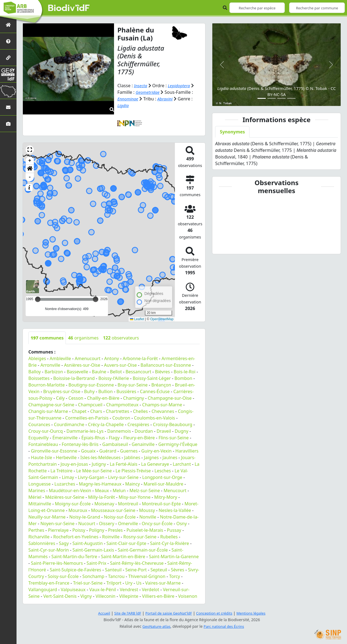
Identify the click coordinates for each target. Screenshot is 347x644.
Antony (112, 358)
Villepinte (129, 596)
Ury (129, 583)
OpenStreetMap (162, 319)
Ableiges (37, 358)
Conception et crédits (216, 613)
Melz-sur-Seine (145, 490)
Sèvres (177, 569)
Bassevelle (77, 371)
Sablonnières (42, 543)
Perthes (36, 530)
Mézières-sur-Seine (65, 497)
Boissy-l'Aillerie (114, 378)
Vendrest (129, 589)
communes (47, 338)
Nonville (148, 517)
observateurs (121, 338)
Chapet (79, 411)
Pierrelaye (58, 530)
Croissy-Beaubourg (173, 424)
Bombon (183, 378)
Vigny (86, 596)
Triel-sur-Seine (88, 583)
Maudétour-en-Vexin (70, 490)
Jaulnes (170, 457)
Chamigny (134, 398)
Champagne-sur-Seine (51, 404)
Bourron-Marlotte (47, 385)
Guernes (129, 451)
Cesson (76, 398)
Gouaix (88, 451)
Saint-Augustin (88, 543)
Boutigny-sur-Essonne (91, 385)
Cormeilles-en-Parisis (87, 418)
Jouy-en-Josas (74, 464)
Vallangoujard (43, 589)
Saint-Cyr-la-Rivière (170, 543)
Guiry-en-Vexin (156, 451)
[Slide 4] (291, 98)
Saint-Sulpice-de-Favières (76, 569)
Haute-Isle (41, 457)
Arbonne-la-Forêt (140, 358)
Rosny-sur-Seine (140, 536)
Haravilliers (187, 451)
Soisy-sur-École (63, 576)
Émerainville (65, 437)
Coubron (121, 418)
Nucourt (87, 523)
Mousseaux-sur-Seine (113, 510)
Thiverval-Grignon (147, 576)
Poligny (97, 530)
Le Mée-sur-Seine (94, 470)
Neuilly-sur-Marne (47, 517)
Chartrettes (117, 411)
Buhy (89, 391)
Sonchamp (93, 576)
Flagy (114, 437)
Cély (60, 398)
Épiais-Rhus (93, 437)
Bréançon (161, 385)
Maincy (132, 484)
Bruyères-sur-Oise (62, 391)
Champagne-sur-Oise (170, 398)
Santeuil (113, 569)
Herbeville (66, 457)
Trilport (114, 583)
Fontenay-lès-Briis (80, 444)
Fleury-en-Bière (139, 437)
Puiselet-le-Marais (145, 530)
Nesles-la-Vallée (175, 510)
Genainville (143, 444)
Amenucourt (88, 358)
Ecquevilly (39, 437)
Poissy (79, 530)
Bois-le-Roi (184, 371)
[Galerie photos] (8, 124)
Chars (96, 411)
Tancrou (116, 576)
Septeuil (159, 569)
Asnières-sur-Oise (82, 365)
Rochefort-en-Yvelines (76, 536)
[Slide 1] (262, 98)
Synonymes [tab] (232, 132)
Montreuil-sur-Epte (161, 503)
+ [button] (30, 160)
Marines (37, 490)
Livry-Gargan (91, 477)
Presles (115, 530)
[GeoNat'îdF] (8, 74)
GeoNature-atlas (155, 626)
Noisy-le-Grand (85, 517)
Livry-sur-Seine (123, 477)
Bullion (105, 391)
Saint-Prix (96, 563)
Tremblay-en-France (49, 583)
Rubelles (169, 536)
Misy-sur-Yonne (135, 497)
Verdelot (151, 589)
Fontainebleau (43, 444)
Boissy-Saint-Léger (152, 378)
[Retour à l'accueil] (8, 25)
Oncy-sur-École (157, 523)
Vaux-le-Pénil (103, 589)
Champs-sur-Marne (162, 404)
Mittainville (40, 503)
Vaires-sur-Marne (163, 583)
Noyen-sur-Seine (58, 523)
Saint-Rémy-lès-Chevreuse (137, 563)
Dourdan (144, 431)
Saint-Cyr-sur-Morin (49, 550)
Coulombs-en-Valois (155, 418)
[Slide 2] (272, 98)
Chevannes (163, 411)
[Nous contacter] (8, 107)
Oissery (107, 523)
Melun (119, 490)
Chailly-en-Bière (103, 398)
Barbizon (54, 371)
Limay (68, 477)
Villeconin (105, 596)
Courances (39, 424)
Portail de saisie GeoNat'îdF (168, 613)
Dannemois (119, 431)
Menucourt (175, 490)
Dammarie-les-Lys (85, 431)
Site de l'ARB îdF (125, 613)
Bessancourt (138, 371)
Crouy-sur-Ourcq (46, 431)
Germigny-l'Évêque (178, 444)
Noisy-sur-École (120, 517)
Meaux (102, 490)
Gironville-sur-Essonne (54, 451)
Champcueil (90, 404)
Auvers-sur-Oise (120, 365)
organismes (83, 338)
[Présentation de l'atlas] (8, 41)
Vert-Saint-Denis (60, 596)
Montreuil (128, 503)
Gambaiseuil (115, 444)
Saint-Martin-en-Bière (123, 556)
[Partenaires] (8, 58)
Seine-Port (136, 569)
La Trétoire (61, 470)
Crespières (138, 424)
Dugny (181, 431)
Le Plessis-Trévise (133, 470)
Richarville (39, 536)
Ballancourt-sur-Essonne (166, 365)
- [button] (30, 177)
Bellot (116, 371)
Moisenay (104, 503)
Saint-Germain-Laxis (93, 550)
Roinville (111, 536)
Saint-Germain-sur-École (143, 550)
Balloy (35, 371)
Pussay (174, 530)
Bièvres (162, 371)
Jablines (132, 457)
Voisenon (188, 596)
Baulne (99, 371)
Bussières (126, 391)
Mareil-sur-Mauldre (163, 484)
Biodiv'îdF (69, 8)
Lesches (163, 470)
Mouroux (78, 510)
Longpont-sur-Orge (162, 477)
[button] (30, 149)
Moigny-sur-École (73, 503)
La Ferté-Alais (124, 464)
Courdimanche (69, 424)
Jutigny (99, 464)
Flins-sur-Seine (174, 437)
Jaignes (151, 457)
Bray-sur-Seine (133, 385)
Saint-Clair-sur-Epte (127, 543)
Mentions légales (255, 613)
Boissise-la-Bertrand (74, 378)
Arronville (50, 365)
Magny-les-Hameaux (100, 484)
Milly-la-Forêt (102, 497)
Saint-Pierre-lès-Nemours (57, 563)
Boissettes (39, 378)
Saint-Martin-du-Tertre (74, 556)
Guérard (108, 451)
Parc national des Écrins (225, 626)
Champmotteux (122, 404)
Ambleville (60, 358)
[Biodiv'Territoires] (8, 91)
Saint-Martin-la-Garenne (174, 556)
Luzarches (65, 484)
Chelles (140, 411)
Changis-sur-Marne (48, 411)
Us (139, 583)
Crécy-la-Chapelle (106, 424)
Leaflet (137, 319)
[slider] (96, 299)
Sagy (64, 543)
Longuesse (40, 484)
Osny (181, 523)
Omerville (128, 523)
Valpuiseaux (73, 589)
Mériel (35, 497)
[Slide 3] (281, 98)
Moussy (147, 510)
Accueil (100, 613)
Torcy (175, 576)
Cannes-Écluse (155, 391)
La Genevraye (155, 464)
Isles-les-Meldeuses (101, 457)
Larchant (182, 464)
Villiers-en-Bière (158, 596)
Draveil (164, 431)
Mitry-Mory (166, 497)
